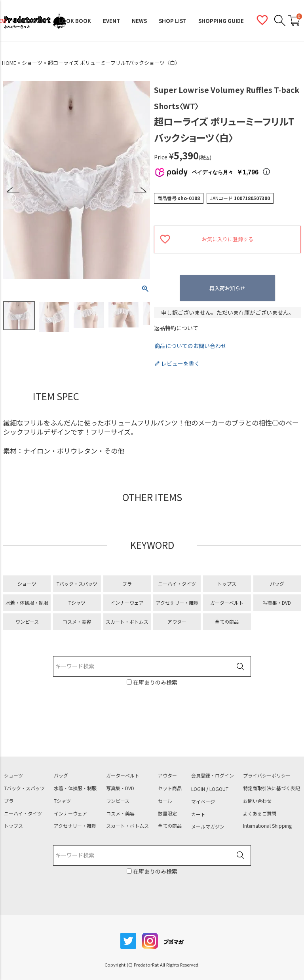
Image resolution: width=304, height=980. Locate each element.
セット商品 (170, 788)
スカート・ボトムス (127, 621)
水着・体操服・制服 (27, 603)
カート (198, 814)
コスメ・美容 (77, 621)
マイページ (203, 802)
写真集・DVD (277, 603)
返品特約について (176, 328)
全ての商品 (227, 621)
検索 (240, 667)
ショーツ (32, 63)
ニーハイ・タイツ (177, 584)
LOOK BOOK (75, 21)
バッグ (277, 584)
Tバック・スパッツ (77, 584)
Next (140, 190)
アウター (177, 621)
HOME (9, 63)
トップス (227, 584)
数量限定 (167, 814)
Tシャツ (77, 603)
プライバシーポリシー (267, 776)
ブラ (127, 584)
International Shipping (267, 826)
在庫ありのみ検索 (155, 682)
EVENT (111, 21)
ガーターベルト (227, 603)
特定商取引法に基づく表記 (272, 788)
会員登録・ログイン (213, 776)
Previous (13, 190)
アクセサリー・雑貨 (177, 603)
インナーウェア (127, 603)
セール (165, 801)
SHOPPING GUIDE (221, 21)
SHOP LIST (173, 21)
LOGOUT (219, 789)
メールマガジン (208, 827)
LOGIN (198, 789)
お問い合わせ (257, 801)
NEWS (139, 21)
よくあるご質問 (260, 814)
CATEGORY (33, 21)
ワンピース (27, 621)
